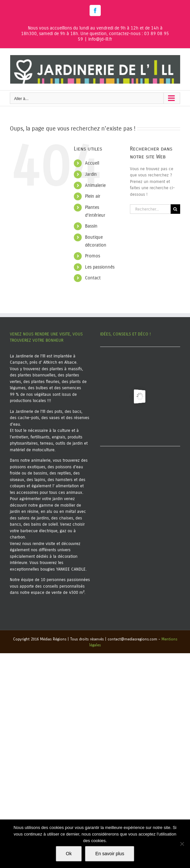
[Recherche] (175, 209)
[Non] (182, 844)
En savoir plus (110, 854)
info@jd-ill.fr (100, 39)
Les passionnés (100, 267)
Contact (93, 278)
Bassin (91, 226)
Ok (69, 854)
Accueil (92, 163)
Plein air (93, 196)
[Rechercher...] (150, 209)
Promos (93, 256)
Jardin (91, 174)
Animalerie (95, 185)
